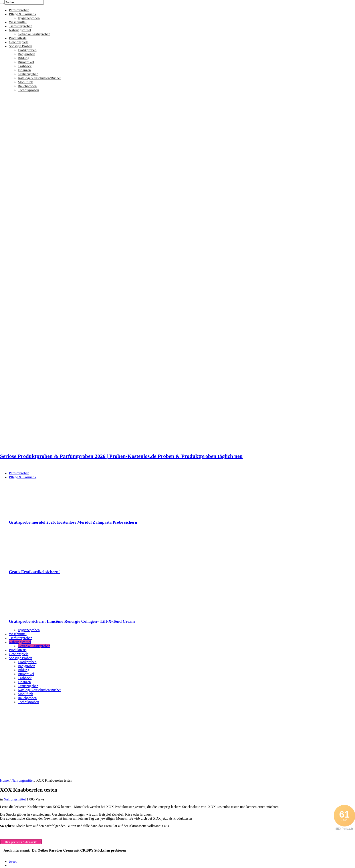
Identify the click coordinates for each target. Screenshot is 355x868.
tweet (13, 861)
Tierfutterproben (21, 26)
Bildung (24, 58)
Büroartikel (26, 62)
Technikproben (28, 90)
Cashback (25, 66)
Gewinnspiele (19, 42)
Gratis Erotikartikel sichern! (34, 572)
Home (4, 780)
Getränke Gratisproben (34, 34)
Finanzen (24, 70)
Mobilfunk (25, 82)
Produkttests (18, 38)
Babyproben (26, 54)
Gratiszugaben (28, 74)
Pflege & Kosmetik (23, 14)
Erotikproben (27, 50)
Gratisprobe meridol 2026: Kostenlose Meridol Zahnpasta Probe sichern (73, 522)
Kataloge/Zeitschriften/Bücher (39, 78)
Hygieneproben (29, 18)
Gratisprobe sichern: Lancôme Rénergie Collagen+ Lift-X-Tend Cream (72, 621)
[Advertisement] (178, 740)
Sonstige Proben (20, 46)
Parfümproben (19, 10)
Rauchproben (27, 86)
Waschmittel (18, 22)
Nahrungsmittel (20, 30)
